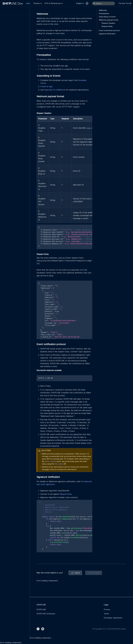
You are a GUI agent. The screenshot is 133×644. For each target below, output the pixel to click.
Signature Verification (107, 34)
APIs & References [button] (53, 3)
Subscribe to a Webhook (55, 90)
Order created (50, 461)
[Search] (103, 3)
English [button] (79, 3)
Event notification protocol (109, 30)
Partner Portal (125, 3)
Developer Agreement (113, 618)
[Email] (44, 629)
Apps (28, 3)
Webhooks (103, 10)
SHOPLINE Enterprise (46, 614)
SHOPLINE (41, 610)
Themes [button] (36, 3)
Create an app (46, 86)
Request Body (66, 494)
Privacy (107, 610)
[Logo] (13, 3)
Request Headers (108, 23)
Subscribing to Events (107, 17)
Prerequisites (104, 14)
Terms (106, 614)
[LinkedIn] (39, 629)
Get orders (59, 464)
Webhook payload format (109, 20)
